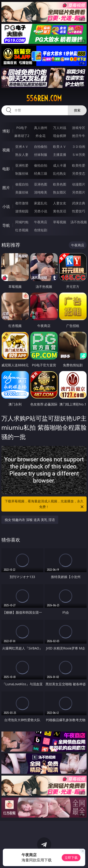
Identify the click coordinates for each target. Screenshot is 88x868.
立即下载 (71, 858)
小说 (6, 207)
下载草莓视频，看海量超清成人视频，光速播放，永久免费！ (45, 504)
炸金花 (41, 136)
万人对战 (60, 128)
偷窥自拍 (22, 184)
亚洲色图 (41, 184)
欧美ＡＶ (60, 147)
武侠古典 (79, 203)
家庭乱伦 (41, 203)
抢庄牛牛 (79, 136)
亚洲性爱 (22, 165)
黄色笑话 (60, 211)
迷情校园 (22, 211)
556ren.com (44, 98)
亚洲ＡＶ (22, 147)
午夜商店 (41, 222)
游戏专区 (79, 128)
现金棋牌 (60, 136)
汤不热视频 (79, 222)
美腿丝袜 (22, 192)
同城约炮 (22, 222)
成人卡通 (60, 165)
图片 (6, 188)
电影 (6, 169)
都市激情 (22, 203)
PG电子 (22, 128)
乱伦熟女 (60, 173)
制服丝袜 (22, 173)
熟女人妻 (22, 155)
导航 (6, 225)
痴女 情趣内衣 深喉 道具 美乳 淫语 (30, 520)
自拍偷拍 (41, 147)
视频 (6, 150)
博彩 (6, 131)
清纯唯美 (41, 192)
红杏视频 (22, 230)
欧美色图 (60, 184)
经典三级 (41, 173)
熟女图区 (60, 192)
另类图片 (79, 192)
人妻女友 (60, 203)
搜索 (77, 110)
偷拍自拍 (41, 165)
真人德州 (41, 128)
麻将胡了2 (22, 136)
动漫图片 (79, 184)
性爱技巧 (79, 211)
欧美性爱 (79, 165)
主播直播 (60, 155)
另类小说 (41, 211)
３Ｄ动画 (79, 147)
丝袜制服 (41, 155)
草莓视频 (60, 222)
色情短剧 (41, 230)
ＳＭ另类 (79, 155)
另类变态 (79, 173)
